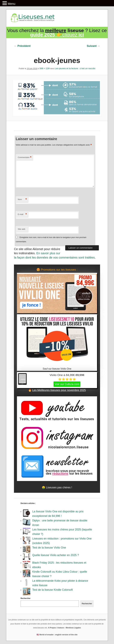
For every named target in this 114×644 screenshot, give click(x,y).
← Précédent (22, 46)
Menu (12, 4)
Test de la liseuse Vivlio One (49, 548)
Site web (21, 229)
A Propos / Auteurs (56, 628)
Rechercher (25, 598)
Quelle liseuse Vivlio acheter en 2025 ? (56, 555)
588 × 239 (44, 68)
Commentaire (25, 157)
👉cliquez (57, 35)
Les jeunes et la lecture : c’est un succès (75, 68)
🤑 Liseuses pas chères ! (57, 487)
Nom (22, 200)
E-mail (22, 214)
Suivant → (93, 46)
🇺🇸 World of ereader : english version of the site (57, 635)
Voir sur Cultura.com (67, 384)
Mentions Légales (73, 628)
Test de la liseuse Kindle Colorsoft (52, 590)
